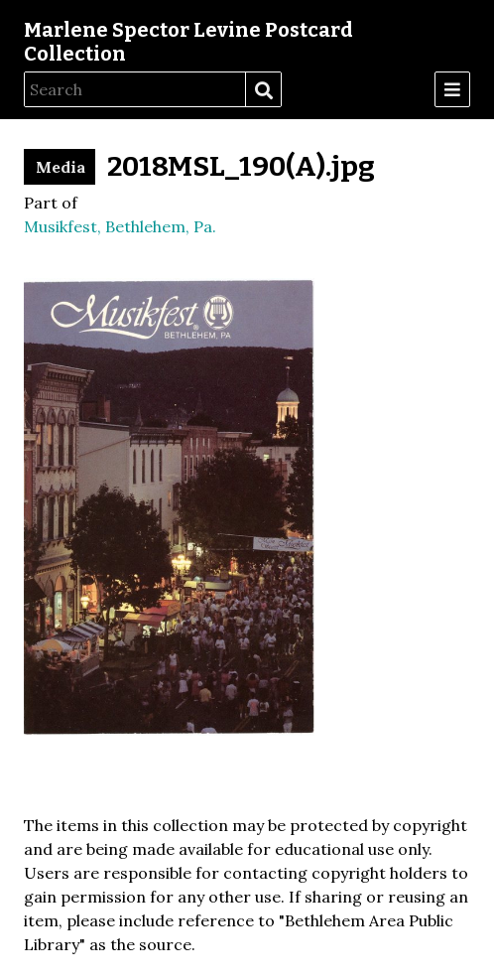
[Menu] (452, 89)
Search (263, 90)
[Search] (135, 89)
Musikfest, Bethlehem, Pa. (120, 226)
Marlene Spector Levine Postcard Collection (188, 42)
